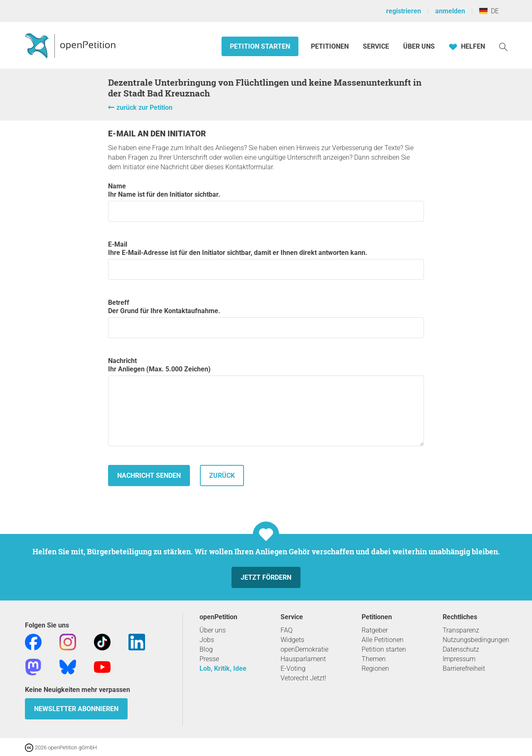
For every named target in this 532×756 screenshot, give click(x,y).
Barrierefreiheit (464, 668)
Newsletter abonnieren (76, 709)
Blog (206, 649)
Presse (209, 659)
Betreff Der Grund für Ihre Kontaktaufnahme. (266, 318)
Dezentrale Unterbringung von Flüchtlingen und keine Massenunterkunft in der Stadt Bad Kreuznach (265, 88)
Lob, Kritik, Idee (223, 668)
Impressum (459, 659)
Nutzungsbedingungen (476, 640)
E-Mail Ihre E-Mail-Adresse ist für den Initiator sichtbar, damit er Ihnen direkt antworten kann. (266, 260)
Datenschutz (461, 649)
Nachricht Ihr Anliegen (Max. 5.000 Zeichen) (266, 401)
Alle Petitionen (383, 640)
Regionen (375, 668)
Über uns (213, 630)
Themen (374, 659)
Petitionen (331, 46)
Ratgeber (375, 630)
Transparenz (461, 630)
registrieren (404, 11)
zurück (222, 476)
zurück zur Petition (144, 107)
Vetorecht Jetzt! (303, 678)
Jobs (207, 640)
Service (376, 46)
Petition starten (260, 46)
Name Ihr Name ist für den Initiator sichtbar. (266, 202)
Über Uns (419, 46)
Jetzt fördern (266, 577)
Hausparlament (303, 659)
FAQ (287, 630)
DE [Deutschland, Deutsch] (489, 11)
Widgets (292, 640)
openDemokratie (304, 649)
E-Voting (293, 668)
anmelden (450, 11)
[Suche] (503, 46)
